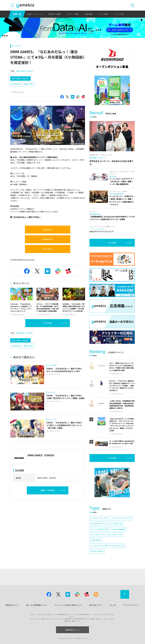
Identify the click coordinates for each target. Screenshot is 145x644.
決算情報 (88, 14)
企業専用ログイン (73, 630)
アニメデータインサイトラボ (122, 518)
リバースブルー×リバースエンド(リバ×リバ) (106, 535)
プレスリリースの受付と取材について (68, 605)
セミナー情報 (72, 14)
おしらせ (113, 605)
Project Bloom (96, 540)
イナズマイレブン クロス (99, 518)
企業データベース (35, 14)
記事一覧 (17, 14)
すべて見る (48, 323)
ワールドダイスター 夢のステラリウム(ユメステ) (107, 546)
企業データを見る (48, 490)
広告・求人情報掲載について (36, 605)
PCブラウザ (48, 249)
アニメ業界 (103, 14)
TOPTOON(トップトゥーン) (100, 524)
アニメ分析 (119, 14)
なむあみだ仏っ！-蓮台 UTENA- (22, 84)
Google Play (48, 239)
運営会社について (12, 605)
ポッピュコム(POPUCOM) (100, 529)
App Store (48, 229)
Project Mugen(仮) (119, 529)
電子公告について (96, 605)
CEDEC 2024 (118, 524)
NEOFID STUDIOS (97, 551)
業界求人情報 (55, 14)
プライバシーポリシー (131, 605)
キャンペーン (17, 46)
